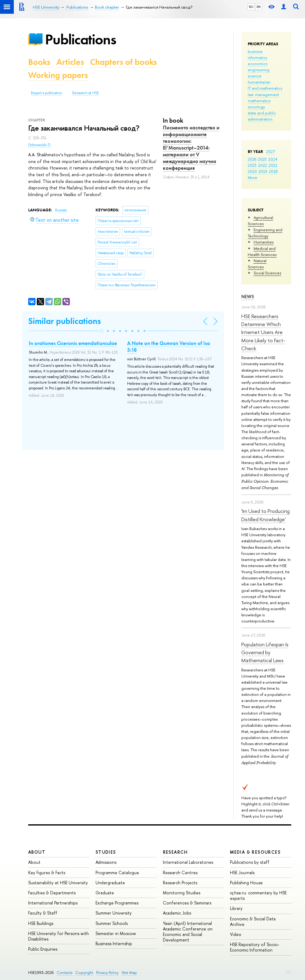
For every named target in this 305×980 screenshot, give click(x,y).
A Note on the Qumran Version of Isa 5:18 (169, 347)
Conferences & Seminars (187, 903)
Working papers (58, 75)
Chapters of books (123, 62)
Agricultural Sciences (260, 221)
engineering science (259, 73)
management (267, 95)
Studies (106, 852)
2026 (252, 159)
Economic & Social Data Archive (253, 921)
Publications (81, 39)
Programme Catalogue (117, 872)
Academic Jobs (177, 913)
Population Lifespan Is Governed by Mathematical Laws (265, 652)
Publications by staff (250, 862)
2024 (273, 159)
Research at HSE (86, 93)
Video (236, 934)
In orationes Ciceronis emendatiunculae (73, 343)
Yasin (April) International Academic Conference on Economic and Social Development (188, 932)
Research (175, 852)
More (252, 177)
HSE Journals (242, 872)
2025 (262, 159)
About (37, 852)
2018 (273, 171)
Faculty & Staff (43, 913)
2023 (252, 165)
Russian (61, 210)
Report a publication (47, 93)
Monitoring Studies (182, 893)
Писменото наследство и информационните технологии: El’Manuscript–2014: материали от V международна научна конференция (191, 148)
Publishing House (246, 883)
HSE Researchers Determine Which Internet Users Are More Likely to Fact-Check (263, 332)
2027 (271, 151)
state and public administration (262, 116)
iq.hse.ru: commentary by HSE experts (258, 895)
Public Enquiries (43, 949)
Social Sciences (267, 273)
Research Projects (180, 883)
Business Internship (114, 943)
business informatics (257, 54)
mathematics (259, 101)
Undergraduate (110, 883)
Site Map (129, 973)
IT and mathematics (265, 88)
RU (251, 7)
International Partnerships (53, 903)
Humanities (264, 242)
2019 (263, 171)
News (248, 297)
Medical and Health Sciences (262, 251)
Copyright (84, 973)
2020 (252, 171)
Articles (70, 62)
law (251, 95)
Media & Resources (255, 852)
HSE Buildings (41, 923)
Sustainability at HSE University (58, 883)
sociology (256, 107)
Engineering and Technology (265, 233)
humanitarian (259, 82)
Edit (288, 971)
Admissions (106, 862)
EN (259, 7)
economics (258, 64)
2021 (273, 165)
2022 (263, 165)
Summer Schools (112, 923)
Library (236, 908)
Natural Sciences (257, 264)
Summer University (114, 913)
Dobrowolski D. (40, 145)
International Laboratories (188, 862)
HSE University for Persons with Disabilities (58, 936)
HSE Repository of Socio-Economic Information (255, 947)
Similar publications (64, 321)
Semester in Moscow (116, 933)
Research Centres (180, 872)
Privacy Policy (107, 973)
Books (39, 62)
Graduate (105, 893)
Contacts (64, 973)
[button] (102, 331)
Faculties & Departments (52, 893)
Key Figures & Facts (47, 872)
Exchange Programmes (117, 903)
